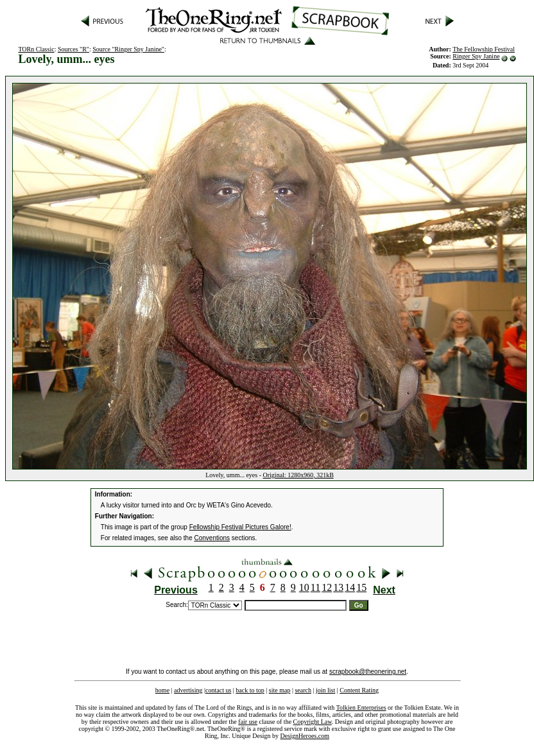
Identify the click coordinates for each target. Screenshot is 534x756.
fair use (248, 722)
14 (350, 587)
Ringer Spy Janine (476, 56)
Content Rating (359, 690)
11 (315, 587)
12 (327, 587)
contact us (218, 690)
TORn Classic (36, 49)
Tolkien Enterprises (361, 708)
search (303, 690)
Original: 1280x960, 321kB (298, 475)
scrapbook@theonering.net (368, 672)
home (162, 690)
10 (304, 587)
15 (361, 587)
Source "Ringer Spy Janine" (128, 49)
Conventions (212, 538)
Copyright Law (313, 722)
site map (280, 690)
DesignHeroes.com (305, 736)
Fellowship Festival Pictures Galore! (240, 527)
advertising (188, 690)
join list (325, 690)
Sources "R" (73, 49)
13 (338, 587)
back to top (250, 690)
